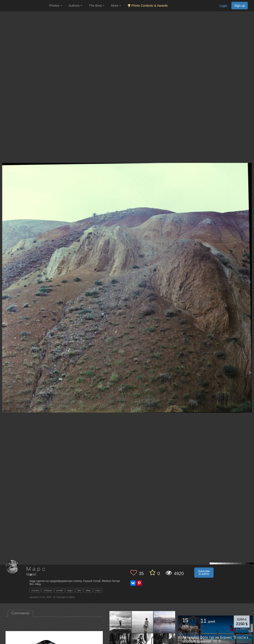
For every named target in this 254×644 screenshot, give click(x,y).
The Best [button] (97, 6)
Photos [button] (56, 6)
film (79, 590)
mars (98, 590)
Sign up (240, 6)
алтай (60, 590)
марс (70, 590)
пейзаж (48, 590)
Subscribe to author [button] (204, 573)
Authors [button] (75, 6)
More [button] (116, 6)
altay (88, 590)
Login (223, 6)
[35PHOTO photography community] (24, 6)
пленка (35, 590)
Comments (20, 613)
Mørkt (31, 575)
